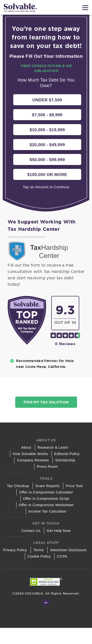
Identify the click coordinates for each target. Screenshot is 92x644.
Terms (39, 550)
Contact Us (31, 531)
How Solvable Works (30, 454)
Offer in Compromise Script (46, 498)
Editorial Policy (67, 454)
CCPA (62, 556)
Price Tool (74, 486)
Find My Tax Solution (46, 402)
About (26, 447)
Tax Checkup (18, 486)
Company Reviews (33, 460)
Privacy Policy (15, 550)
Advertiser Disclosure (68, 550)
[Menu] (85, 8)
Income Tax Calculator (47, 511)
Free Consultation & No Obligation (46, 68)
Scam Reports (47, 486)
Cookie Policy (39, 556)
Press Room (47, 466)
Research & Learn (53, 447)
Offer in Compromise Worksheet (46, 505)
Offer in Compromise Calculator (46, 492)
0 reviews (65, 344)
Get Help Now (59, 531)
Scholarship (65, 460)
